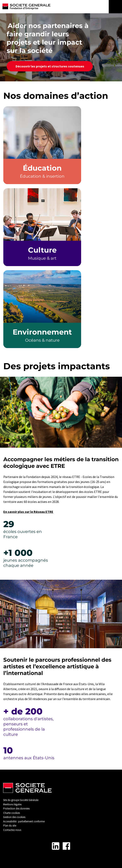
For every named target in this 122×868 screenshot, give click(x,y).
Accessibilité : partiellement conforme (24, 821)
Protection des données (16, 809)
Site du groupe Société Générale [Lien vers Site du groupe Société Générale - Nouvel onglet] (21, 800)
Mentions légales (12, 804)
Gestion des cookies (14, 817)
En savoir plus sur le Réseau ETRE (28, 512)
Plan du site (10, 826)
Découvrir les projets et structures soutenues (50, 66)
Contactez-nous (12, 830)
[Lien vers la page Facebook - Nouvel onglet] (66, 846)
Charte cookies (12, 813)
